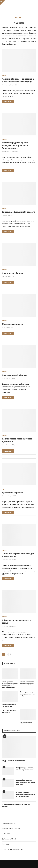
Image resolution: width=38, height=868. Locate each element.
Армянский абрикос (13, 273)
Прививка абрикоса (12, 324)
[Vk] (16, 864)
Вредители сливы (27, 723)
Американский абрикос (14, 375)
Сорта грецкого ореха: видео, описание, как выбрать (28, 694)
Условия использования (11, 829)
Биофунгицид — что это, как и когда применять (25, 769)
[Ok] (22, 864)
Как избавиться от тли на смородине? (27, 683)
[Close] (3, 3)
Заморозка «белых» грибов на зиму (9, 705)
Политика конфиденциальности (14, 849)
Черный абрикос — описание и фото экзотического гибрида (18, 80)
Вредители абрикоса (13, 492)
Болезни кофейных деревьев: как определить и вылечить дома (26, 794)
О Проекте (6, 834)
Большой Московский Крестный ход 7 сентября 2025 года (25, 782)
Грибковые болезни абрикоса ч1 (19, 212)
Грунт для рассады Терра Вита (9, 711)
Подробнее (8, 101)
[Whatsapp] (18, 864)
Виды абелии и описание (14, 761)
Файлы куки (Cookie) (10, 839)
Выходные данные (9, 823)
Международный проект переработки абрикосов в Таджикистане (15, 145)
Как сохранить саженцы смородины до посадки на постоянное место (10, 685)
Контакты (6, 844)
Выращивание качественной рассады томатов (16, 806)
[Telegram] (20, 864)
